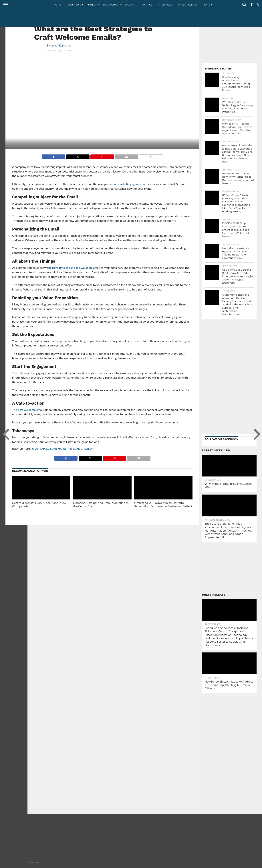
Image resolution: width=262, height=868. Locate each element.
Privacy (241, 865)
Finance (147, 5)
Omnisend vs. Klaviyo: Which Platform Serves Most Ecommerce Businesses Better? (163, 505)
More (206, 5)
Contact (228, 865)
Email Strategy (83, 449)
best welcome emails (31, 410)
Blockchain (111, 5)
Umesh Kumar (58, 45)
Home (57, 5)
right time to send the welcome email (76, 268)
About (216, 865)
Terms (253, 865)
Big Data (131, 5)
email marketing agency (126, 184)
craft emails (41, 449)
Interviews (165, 5)
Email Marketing (61, 449)
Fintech (92, 5)
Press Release (188, 5)
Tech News (74, 5)
